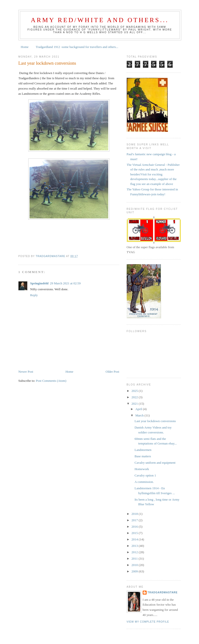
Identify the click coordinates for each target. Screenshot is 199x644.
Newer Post (26, 372)
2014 (135, 539)
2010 (135, 565)
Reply (34, 295)
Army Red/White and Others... (100, 20)
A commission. (144, 482)
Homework (142, 469)
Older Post (112, 372)
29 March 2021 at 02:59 (65, 283)
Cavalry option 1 (145, 475)
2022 (135, 397)
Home (25, 47)
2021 (135, 404)
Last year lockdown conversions (155, 421)
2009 (135, 571)
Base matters (143, 456)
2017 (135, 520)
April (139, 409)
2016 (135, 527)
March (140, 415)
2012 (135, 552)
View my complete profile (148, 622)
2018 (135, 514)
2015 (135, 533)
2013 (135, 546)
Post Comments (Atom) (51, 381)
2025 (135, 391)
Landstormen (143, 450)
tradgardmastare (163, 592)
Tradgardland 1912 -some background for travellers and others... (77, 47)
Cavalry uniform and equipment (155, 463)
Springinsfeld (39, 283)
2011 (135, 559)
